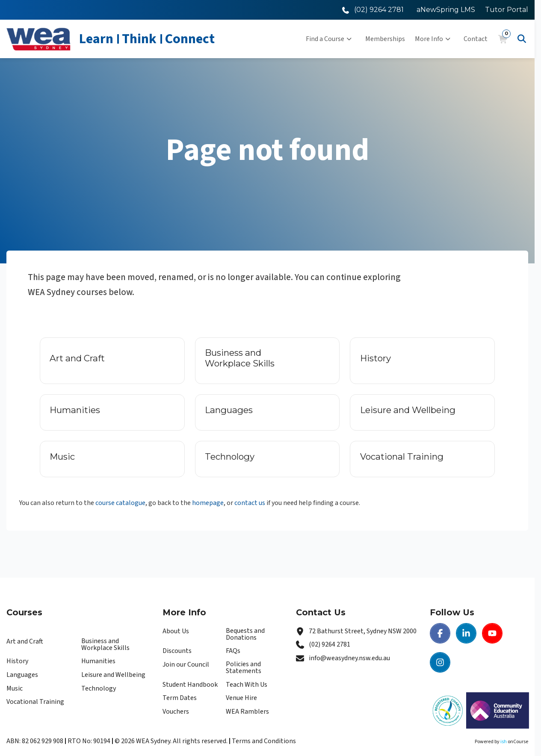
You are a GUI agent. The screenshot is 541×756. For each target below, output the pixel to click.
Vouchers (176, 712)
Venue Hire (241, 698)
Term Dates (180, 698)
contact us (250, 503)
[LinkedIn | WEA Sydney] (466, 633)
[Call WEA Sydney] (373, 10)
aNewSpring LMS (446, 10)
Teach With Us (247, 685)
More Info (433, 39)
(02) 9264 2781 (330, 644)
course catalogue (120, 503)
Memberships (385, 39)
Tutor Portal (507, 10)
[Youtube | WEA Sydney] (492, 633)
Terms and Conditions (264, 741)
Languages (22, 675)
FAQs (233, 651)
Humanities (98, 661)
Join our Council (186, 664)
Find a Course (329, 39)
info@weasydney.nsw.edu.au (349, 658)
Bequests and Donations (245, 634)
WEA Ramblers (247, 712)
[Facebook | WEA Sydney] (440, 633)
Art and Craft (25, 641)
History (17, 661)
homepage (208, 503)
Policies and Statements (244, 667)
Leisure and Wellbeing (113, 675)
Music (15, 688)
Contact (476, 39)
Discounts (177, 651)
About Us (176, 631)
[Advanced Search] (522, 39)
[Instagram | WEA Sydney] (440, 662)
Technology (99, 688)
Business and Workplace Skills (105, 644)
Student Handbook (190, 685)
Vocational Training (35, 702)
